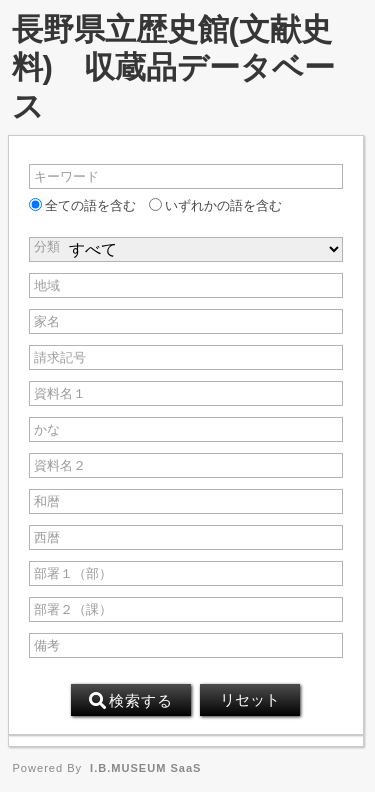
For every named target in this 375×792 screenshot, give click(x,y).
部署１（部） (73, 573)
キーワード (66, 176)
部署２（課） (73, 609)
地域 (47, 285)
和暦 (47, 501)
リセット (250, 700)
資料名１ (60, 393)
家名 (47, 321)
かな (47, 429)
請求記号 (60, 357)
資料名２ (60, 465)
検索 (131, 701)
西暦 (47, 537)
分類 (47, 246)
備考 (47, 645)
